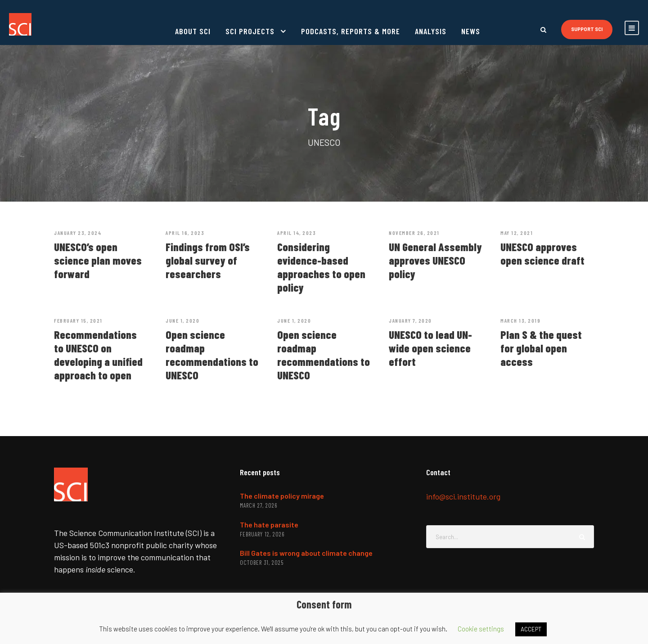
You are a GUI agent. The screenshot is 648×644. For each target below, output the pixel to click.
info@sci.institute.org (463, 496)
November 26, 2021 (414, 233)
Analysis (431, 31)
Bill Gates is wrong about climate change (306, 553)
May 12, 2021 (517, 233)
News (471, 31)
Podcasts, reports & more (351, 31)
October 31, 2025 (262, 563)
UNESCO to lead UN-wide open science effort (430, 348)
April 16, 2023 (185, 233)
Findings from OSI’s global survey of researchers (208, 260)
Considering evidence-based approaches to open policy (321, 267)
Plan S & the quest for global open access (541, 348)
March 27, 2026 (259, 505)
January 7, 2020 (410, 320)
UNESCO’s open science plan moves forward (98, 260)
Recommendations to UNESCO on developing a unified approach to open (98, 355)
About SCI (193, 31)
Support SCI (587, 29)
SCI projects (250, 31)
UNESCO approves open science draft (542, 253)
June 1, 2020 (182, 320)
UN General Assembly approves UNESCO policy (435, 260)
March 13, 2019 (520, 320)
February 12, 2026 (262, 534)
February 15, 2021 (78, 320)
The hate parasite (269, 525)
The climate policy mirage (282, 496)
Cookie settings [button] (481, 629)
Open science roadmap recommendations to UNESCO (212, 355)
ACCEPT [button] (531, 629)
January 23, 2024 (78, 233)
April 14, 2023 (297, 233)
